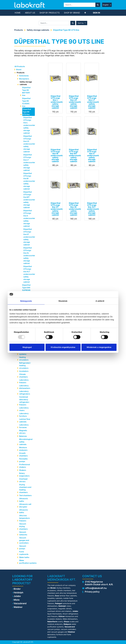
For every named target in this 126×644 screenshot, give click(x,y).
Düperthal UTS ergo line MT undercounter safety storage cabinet (28, 200)
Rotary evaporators (24, 474)
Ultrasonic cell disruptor (25, 505)
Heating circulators (24, 358)
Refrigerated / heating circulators (25, 365)
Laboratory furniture (24, 415)
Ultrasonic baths (24, 500)
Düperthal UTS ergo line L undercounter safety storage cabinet (28, 125)
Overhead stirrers (23, 480)
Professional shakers (25, 466)
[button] (85, 13)
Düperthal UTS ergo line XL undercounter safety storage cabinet (28, 255)
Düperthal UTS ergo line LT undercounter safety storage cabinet (28, 162)
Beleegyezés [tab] (26, 301)
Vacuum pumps (23, 547)
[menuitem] (18, 13)
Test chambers (25, 495)
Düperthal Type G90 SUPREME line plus (26, 289)
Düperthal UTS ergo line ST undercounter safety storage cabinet (28, 237)
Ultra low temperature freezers (24, 518)
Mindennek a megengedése (99, 347)
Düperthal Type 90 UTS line (66, 30)
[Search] (98, 5)
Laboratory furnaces (24, 426)
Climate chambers (23, 376)
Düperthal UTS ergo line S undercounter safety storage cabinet (28, 218)
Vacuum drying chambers (23, 526)
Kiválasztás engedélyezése (63, 347)
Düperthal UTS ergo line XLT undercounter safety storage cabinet (28, 274)
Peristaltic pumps (23, 460)
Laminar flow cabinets (25, 420)
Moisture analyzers (24, 449)
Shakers (23, 470)
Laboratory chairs (24, 409)
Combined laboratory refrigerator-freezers (25, 401)
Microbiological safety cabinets (26, 442)
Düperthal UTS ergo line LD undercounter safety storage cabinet (28, 144)
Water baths (24, 557)
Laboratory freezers (24, 381)
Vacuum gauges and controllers (24, 540)
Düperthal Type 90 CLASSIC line (26, 102)
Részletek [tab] (63, 301)
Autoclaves (24, 76)
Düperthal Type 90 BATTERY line (26, 91)
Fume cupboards (24, 553)
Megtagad (27, 347)
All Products (20, 66)
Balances (23, 436)
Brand (19, 69)
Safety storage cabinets (38, 30)
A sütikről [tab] (100, 301)
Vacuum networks (23, 533)
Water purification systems (27, 562)
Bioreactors (24, 79)
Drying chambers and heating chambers (25, 488)
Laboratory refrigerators (25, 393)
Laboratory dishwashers (25, 387)
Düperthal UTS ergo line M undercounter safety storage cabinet (28, 181)
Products (19, 30)
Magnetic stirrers (23, 432)
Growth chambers (23, 454)
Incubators (24, 371)
